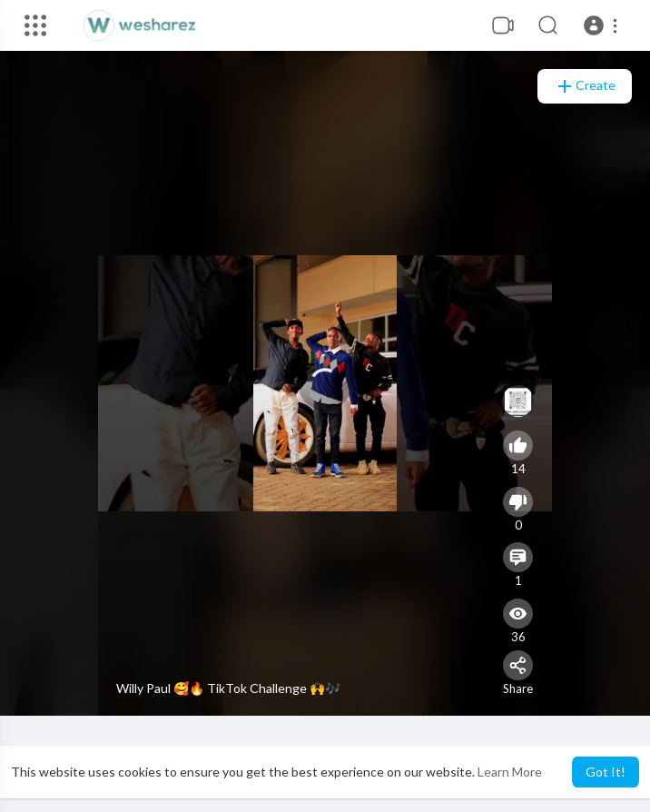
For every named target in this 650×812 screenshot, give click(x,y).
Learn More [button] (510, 772)
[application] (325, 383)
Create (585, 86)
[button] (603, 25)
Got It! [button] (606, 772)
